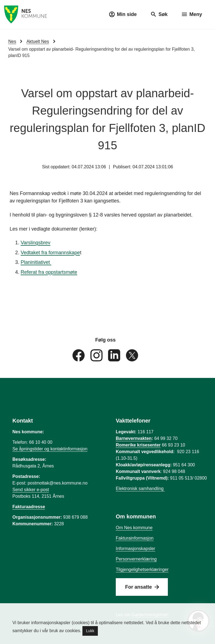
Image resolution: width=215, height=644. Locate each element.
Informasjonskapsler (135, 549)
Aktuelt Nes (38, 41)
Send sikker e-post (31, 490)
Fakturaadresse (29, 507)
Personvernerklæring (136, 559)
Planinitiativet (36, 262)
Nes (12, 41)
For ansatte (139, 587)
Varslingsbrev (36, 243)
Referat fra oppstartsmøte (49, 272)
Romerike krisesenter (138, 445)
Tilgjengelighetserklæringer (142, 569)
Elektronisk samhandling (140, 489)
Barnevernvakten (134, 438)
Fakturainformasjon (135, 538)
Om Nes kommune (134, 528)
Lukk (90, 631)
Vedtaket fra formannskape (50, 252)
